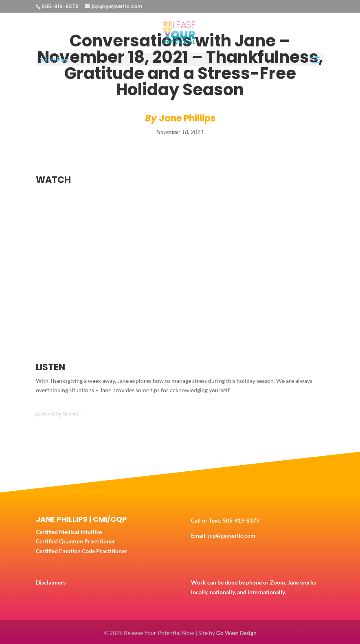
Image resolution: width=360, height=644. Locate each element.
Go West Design (236, 633)
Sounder (72, 414)
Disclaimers (51, 582)
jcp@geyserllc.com (232, 535)
